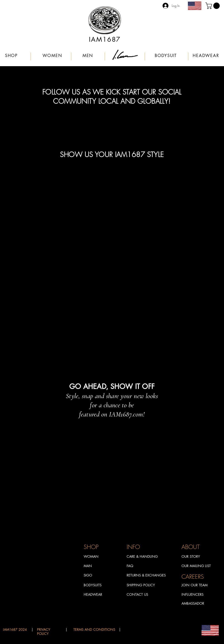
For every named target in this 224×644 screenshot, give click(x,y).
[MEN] (88, 55)
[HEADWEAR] (206, 55)
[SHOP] (12, 55)
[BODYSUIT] (166, 55)
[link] (213, 6)
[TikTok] (110, 427)
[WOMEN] (53, 55)
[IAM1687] (105, 39)
